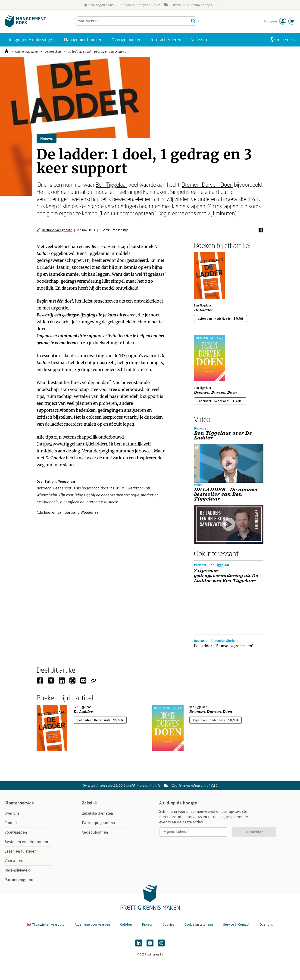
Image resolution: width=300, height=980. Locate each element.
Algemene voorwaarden (92, 925)
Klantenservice (19, 803)
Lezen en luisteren (21, 851)
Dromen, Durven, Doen (207, 184)
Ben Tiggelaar (111, 184)
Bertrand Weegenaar (57, 230)
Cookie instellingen (199, 925)
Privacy (147, 925)
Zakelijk (89, 803)
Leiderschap (53, 52)
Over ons (12, 813)
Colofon (126, 925)
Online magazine (27, 52)
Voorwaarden (16, 832)
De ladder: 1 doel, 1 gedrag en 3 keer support (98, 52)
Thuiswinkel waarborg (46, 925)
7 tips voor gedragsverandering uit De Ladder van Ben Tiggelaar (226, 576)
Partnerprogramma (21, 880)
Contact (11, 823)
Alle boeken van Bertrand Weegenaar (68, 512)
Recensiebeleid (18, 870)
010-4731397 (286, 40)
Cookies (169, 925)
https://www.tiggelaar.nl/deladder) (73, 444)
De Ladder (204, 310)
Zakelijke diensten (98, 813)
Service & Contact (236, 925)
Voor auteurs (16, 861)
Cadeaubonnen (95, 832)
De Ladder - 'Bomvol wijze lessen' (223, 646)
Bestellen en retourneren (26, 842)
